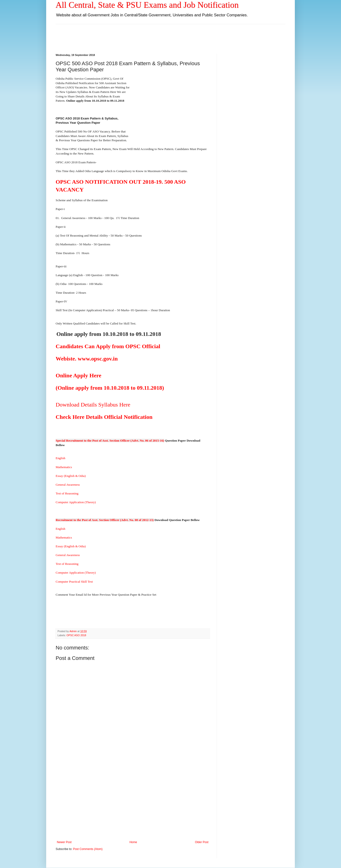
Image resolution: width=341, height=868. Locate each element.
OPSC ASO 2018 (76, 635)
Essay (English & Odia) (71, 476)
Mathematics (65, 467)
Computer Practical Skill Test (74, 582)
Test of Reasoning (69, 493)
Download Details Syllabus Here (93, 405)
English (61, 458)
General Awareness (68, 485)
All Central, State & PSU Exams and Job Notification (147, 5)
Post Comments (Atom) (88, 849)
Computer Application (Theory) (76, 502)
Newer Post (64, 842)
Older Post (202, 842)
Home (133, 842)
